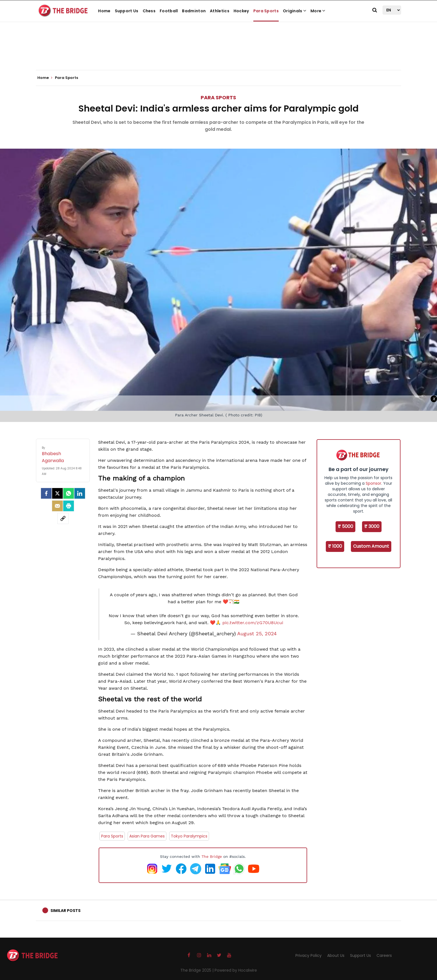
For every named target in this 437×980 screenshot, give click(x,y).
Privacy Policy (309, 955)
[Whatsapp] (69, 493)
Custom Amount (371, 546)
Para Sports (266, 11)
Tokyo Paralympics (189, 836)
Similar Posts (65, 911)
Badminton (194, 11)
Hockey (241, 11)
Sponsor (373, 483)
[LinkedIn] (80, 493)
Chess (149, 11)
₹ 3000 (372, 526)
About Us (336, 955)
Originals (295, 11)
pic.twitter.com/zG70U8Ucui (253, 623)
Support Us (127, 11)
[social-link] (63, 518)
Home (104, 11)
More (318, 11)
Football (169, 11)
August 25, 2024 (257, 634)
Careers (384, 955)
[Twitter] (57, 493)
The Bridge (212, 856)
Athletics (220, 11)
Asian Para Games (147, 836)
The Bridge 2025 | (197, 970)
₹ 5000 (345, 526)
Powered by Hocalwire (236, 970)
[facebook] (46, 493)
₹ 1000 (335, 546)
